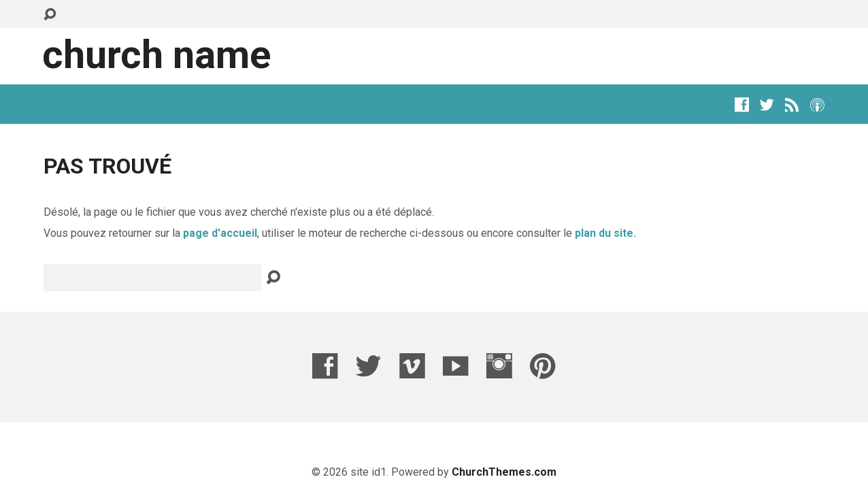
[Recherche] (152, 278)
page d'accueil (220, 233)
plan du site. (605, 233)
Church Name (156, 55)
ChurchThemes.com (504, 472)
